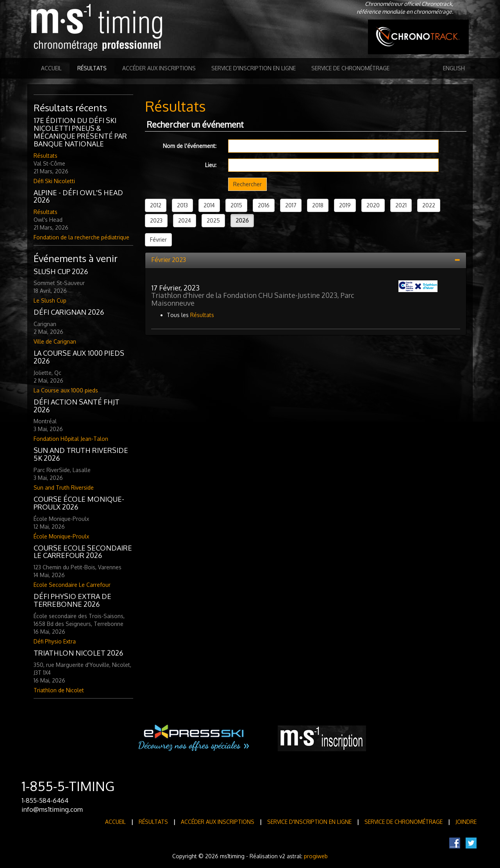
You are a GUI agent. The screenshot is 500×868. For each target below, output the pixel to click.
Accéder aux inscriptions (159, 68)
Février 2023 (169, 260)
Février (158, 240)
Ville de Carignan (55, 341)
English (454, 68)
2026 (242, 220)
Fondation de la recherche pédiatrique (81, 237)
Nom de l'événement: (190, 146)
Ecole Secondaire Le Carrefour (72, 585)
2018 (318, 205)
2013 (182, 205)
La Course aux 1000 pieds (66, 390)
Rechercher (247, 184)
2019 (345, 205)
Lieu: (211, 165)
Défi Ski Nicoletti (54, 181)
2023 (156, 220)
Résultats (92, 68)
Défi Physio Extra (55, 641)
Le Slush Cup (50, 300)
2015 (236, 205)
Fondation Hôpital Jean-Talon (71, 439)
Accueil (51, 68)
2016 (264, 205)
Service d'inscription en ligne (254, 68)
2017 (291, 205)
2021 (401, 205)
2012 (156, 205)
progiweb (316, 856)
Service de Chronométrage (350, 68)
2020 (373, 205)
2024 (185, 220)
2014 (209, 205)
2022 (429, 205)
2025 (213, 220)
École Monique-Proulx (61, 536)
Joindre (466, 822)
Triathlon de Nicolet (59, 690)
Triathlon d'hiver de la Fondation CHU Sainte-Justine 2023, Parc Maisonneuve (253, 299)
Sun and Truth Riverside (64, 487)
